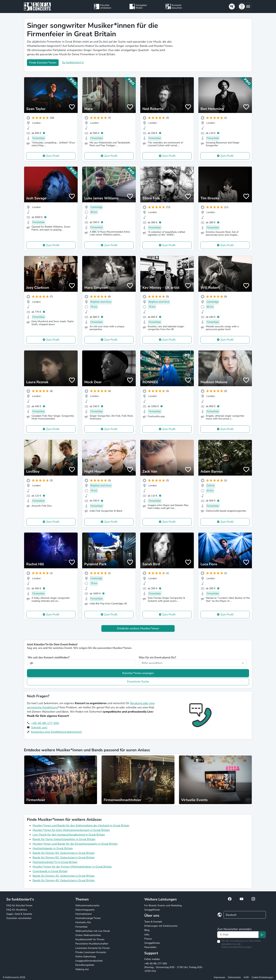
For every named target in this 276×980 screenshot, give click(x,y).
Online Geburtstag (85, 957)
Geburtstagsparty (85, 910)
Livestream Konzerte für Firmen (93, 948)
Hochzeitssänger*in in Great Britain (55, 862)
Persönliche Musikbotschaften (92, 944)
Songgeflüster (152, 910)
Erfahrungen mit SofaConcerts (161, 926)
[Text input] (238, 935)
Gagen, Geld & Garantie (19, 914)
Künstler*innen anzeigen (138, 673)
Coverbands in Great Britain (50, 871)
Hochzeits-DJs (83, 922)
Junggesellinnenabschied (89, 961)
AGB (246, 977)
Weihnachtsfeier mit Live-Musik (93, 931)
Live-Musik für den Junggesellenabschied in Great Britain (69, 835)
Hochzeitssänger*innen (88, 918)
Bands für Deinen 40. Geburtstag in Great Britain (64, 880)
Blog (147, 930)
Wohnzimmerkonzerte (87, 905)
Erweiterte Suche (138, 682)
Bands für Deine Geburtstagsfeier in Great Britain (64, 839)
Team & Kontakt (153, 922)
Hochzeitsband (83, 914)
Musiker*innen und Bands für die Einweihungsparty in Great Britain (75, 844)
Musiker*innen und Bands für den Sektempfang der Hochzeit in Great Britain (81, 826)
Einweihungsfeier (85, 965)
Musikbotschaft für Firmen (90, 939)
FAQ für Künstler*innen (19, 905)
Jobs (147, 935)
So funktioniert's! (73, 62)
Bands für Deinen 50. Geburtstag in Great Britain (64, 853)
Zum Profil (53, 156)
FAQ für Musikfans (17, 910)
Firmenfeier (81, 927)
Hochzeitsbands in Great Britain (53, 848)
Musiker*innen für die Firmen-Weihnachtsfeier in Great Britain (72, 867)
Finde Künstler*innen (43, 63)
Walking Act (82, 969)
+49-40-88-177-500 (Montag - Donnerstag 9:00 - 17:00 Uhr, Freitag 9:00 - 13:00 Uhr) (174, 967)
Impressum (219, 977)
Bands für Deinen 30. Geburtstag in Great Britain (64, 876)
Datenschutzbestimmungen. (237, 947)
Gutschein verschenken (19, 918)
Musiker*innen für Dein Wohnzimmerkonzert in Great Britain (71, 830)
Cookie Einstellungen (262, 977)
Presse (148, 939)
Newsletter (150, 947)
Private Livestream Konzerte (91, 952)
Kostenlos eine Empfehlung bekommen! (57, 732)
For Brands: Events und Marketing (163, 905)
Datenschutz (234, 977)
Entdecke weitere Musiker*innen (138, 628)
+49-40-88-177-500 (45, 723)
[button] (245, 7)
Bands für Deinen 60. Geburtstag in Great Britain (64, 858)
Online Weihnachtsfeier (88, 935)
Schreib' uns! (39, 728)
